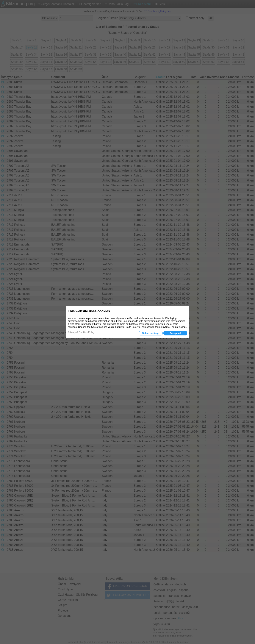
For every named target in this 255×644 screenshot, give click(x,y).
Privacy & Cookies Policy (81, 332)
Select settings (151, 333)
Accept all (175, 333)
